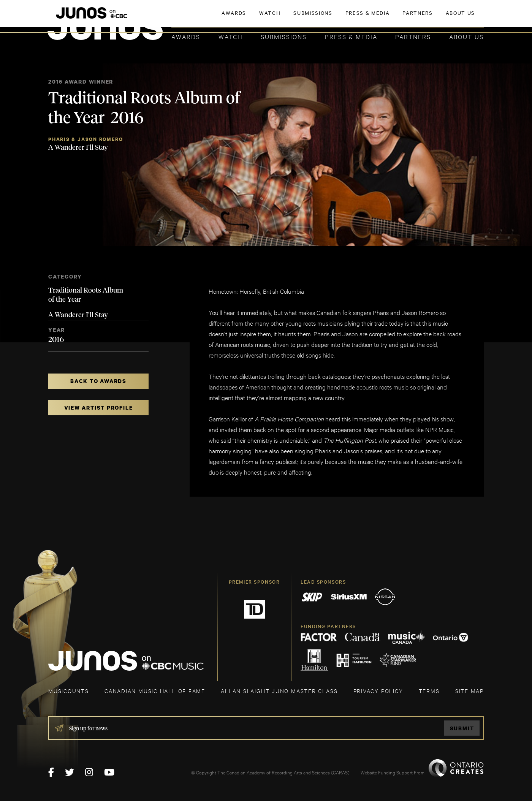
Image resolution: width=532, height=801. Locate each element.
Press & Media (351, 36)
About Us (466, 36)
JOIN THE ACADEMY (378, 18)
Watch (231, 36)
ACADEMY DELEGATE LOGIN (448, 18)
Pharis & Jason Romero (85, 139)
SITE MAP (469, 691)
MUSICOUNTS (69, 691)
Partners (413, 36)
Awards (186, 36)
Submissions (284, 36)
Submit (462, 728)
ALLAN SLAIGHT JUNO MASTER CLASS (279, 691)
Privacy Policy (378, 691)
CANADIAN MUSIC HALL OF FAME (155, 691)
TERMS (429, 691)
